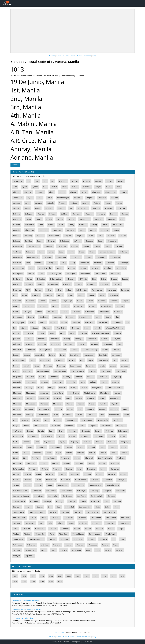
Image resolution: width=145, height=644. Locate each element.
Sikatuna (117, 501)
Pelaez (26, 453)
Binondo (17, 230)
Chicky (92, 252)
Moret (125, 409)
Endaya (114, 279)
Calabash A (112, 241)
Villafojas (17, 550)
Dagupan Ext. (18, 268)
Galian (80, 301)
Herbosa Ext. (104, 312)
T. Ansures (96, 523)
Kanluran (42, 344)
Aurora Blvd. (83, 208)
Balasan (53, 214)
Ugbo (122, 539)
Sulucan (60, 523)
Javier (72, 333)
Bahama (17, 214)
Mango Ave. (97, 388)
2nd (37, 181)
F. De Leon (91, 284)
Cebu (61, 252)
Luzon (16, 371)
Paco (37, 442)
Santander (34, 501)
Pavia (16, 453)
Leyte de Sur (103, 360)
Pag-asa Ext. (49, 442)
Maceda (79, 377)
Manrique (17, 393)
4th (53, 181)
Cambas (75, 246)
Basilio (39, 219)
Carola (97, 246)
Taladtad (26, 529)
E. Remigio (71, 279)
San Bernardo (66, 491)
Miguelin (103, 404)
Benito (61, 225)
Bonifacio (105, 230)
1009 (95, 576)
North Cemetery (40, 426)
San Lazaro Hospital (21, 496)
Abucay (98, 181)
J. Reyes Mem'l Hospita (115, 328)
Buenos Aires (54, 236)
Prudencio (121, 458)
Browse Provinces (84, 56)
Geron (16, 312)
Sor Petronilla (19, 512)
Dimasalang (121, 268)
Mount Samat (43, 415)
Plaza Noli (89, 458)
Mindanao (29, 409)
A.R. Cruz (87, 181)
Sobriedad (70, 507)
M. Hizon (92, 371)
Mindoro (58, 409)
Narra (127, 415)
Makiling (116, 382)
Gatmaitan (43, 306)
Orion (61, 431)
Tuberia (91, 539)
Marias (117, 393)
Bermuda (83, 225)
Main (83, 382)
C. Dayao (51, 241)
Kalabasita (92, 339)
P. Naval (61, 436)
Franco (60, 295)
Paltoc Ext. (112, 442)
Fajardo (38, 290)
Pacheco (26, 442)
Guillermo (76, 312)
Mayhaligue (115, 398)
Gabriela (54, 301)
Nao (102, 415)
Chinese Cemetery (107, 252)
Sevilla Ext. (95, 501)
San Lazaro (120, 491)
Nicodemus (118, 420)
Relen (80, 469)
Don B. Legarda (55, 274)
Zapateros (29, 556)
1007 (78, 576)
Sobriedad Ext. (85, 507)
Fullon (102, 295)
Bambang (101, 214)
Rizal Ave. (50, 474)
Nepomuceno (71, 420)
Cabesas (89, 241)
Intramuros (117, 322)
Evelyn (40, 284)
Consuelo (17, 263)
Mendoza (44, 404)
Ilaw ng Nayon (19, 322)
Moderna (90, 409)
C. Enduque (64, 241)
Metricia (81, 404)
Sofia (98, 507)
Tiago (121, 529)
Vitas (53, 550)
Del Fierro (95, 268)
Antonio (86, 203)
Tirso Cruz (63, 534)
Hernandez (18, 317)
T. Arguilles (110, 523)
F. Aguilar (67, 284)
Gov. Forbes (52, 312)
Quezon (44, 463)
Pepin (49, 453)
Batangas (99, 219)
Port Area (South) (105, 458)
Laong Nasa (75, 355)
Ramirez (69, 469)
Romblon (99, 474)
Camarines (62, 246)
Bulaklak (28, 241)
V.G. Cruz (45, 545)
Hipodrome (43, 317)
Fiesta (25, 295)
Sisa (50, 507)
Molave (102, 409)
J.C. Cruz (16, 333)
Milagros (17, 409)
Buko (101, 236)
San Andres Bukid (20, 491)
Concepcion (61, 257)
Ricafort (16, 474)
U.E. (113, 539)
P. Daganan (123, 431)
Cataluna (30, 252)
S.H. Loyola (121, 480)
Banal (28, 219)
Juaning (67, 339)
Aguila (25, 187)
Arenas (119, 203)
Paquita (69, 447)
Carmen (86, 246)
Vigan (116, 545)
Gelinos (66, 306)
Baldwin (64, 214)
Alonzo (84, 192)
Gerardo (120, 306)
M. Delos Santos (77, 371)
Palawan (87, 442)
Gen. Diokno (79, 306)
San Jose (107, 491)
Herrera (31, 317)
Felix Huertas (82, 290)
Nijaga (16, 426)
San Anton (37, 491)
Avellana (96, 208)
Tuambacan (78, 539)
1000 (15, 576)
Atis (71, 208)
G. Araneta (114, 295)
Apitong (97, 203)
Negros (36, 420)
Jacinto (52, 333)
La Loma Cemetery (90, 350)
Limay (37, 366)
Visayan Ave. (31, 550)
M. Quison (17, 377)
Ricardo (28, 474)
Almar (52, 192)
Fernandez (112, 290)
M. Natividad (106, 371)
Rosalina (112, 474)
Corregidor (52, 263)
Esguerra (17, 284)
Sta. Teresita (96, 518)
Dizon (41, 274)
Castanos (17, 252)
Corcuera (39, 263)
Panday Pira (56, 447)
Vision (44, 550)
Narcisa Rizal (114, 415)
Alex (118, 187)
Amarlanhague (63, 198)
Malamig (29, 388)
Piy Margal (65, 458)
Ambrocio (78, 198)
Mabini (42, 377)
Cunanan (110, 263)
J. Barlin (24, 328)
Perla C (114, 453)
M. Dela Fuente (43, 371)
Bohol (82, 230)
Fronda (81, 295)
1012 (122, 576)
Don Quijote (71, 274)
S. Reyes (95, 480)
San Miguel (39, 496)
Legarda (72, 360)
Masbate (57, 398)
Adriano (121, 181)
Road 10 (62, 474)
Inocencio (76, 322)
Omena (30, 431)
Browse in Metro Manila (66, 56)
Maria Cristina (73, 393)
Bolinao (93, 230)
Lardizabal (116, 355)
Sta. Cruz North (92, 512)
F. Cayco (79, 284)
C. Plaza (77, 241)
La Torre (116, 350)
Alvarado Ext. (111, 192)
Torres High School (36, 539)
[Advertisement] (73, 30)
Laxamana (59, 360)
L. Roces (74, 350)
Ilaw (117, 317)
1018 (60, 581)
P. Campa (109, 431)
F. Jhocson (104, 284)
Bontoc (116, 230)
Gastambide (29, 306)
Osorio (98, 431)
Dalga (31, 268)
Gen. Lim (93, 306)
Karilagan (82, 344)
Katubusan (107, 344)
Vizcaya (64, 550)
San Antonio (51, 491)
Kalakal (104, 339)
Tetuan (111, 529)
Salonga (39, 485)
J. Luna (87, 328)
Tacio (15, 529)
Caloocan (49, 246)
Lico (115, 360)
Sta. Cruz (78, 512)
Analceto (114, 198)
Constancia (101, 257)
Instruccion (89, 322)
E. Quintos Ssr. (56, 279)
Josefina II (41, 339)
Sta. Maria (56, 518)
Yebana (119, 550)
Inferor (64, 322)
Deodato (108, 268)
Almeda (62, 192)
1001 (24, 576)
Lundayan (125, 366)
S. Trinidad (108, 480)
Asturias (61, 208)
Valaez (69, 545)
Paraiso (80, 447)
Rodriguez (75, 474)
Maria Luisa (105, 393)
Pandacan (42, 447)
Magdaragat (31, 382)
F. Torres (117, 284)
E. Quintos (41, 279)
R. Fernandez (18, 469)
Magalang (117, 377)
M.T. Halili (30, 377)
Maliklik (62, 388)
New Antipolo (87, 420)
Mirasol (70, 409)
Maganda (17, 382)
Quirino (91, 463)
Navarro (25, 420)
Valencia (80, 545)
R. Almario (115, 463)
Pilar (25, 458)
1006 (69, 576)
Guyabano (90, 312)
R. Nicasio (33, 469)
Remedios (91, 469)
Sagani (16, 485)
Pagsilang (74, 442)
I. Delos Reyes (85, 317)
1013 (15, 581)
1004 (51, 576)
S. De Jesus (66, 480)
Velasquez (93, 545)
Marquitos (17, 398)
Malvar (84, 388)
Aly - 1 (30, 198)
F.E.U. (28, 290)
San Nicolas (53, 496)
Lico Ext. (124, 360)
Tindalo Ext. (40, 534)
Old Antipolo (106, 426)
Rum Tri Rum (51, 480)
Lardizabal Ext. (19, 360)
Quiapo (55, 463)
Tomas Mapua (78, 534)
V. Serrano (32, 545)
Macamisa (54, 377)
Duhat (29, 279)
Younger (17, 556)
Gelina (55, 306)
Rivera (38, 474)
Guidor (64, 312)
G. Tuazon (30, 301)
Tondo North (111, 534)
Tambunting (40, 529)
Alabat (54, 187)
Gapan (126, 301)
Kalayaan (116, 339)
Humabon (70, 317)
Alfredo (16, 192)
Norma (26, 426)
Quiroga (102, 463)
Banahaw (17, 219)
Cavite (41, 252)
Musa (56, 415)
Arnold (27, 208)
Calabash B (18, 246)
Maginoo (44, 382)
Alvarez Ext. (18, 198)
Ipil (128, 322)
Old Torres (17, 431)
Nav (15, 420)
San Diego (81, 491)
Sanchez (111, 496)
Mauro (102, 398)
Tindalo (16, 534)
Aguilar (35, 187)
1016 (42, 581)
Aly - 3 (50, 198)
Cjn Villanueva (33, 257)
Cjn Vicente (18, 257)
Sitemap (66, 642)
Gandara (114, 301)
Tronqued (64, 539)
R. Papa (45, 469)
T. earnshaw (124, 523)
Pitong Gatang (50, 458)
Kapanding (55, 344)
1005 (60, 576)
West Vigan (76, 550)
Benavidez (29, 225)
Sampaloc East (78, 485)
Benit (41, 225)
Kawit (119, 344)
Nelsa (47, 420)
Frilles (70, 295)
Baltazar (89, 214)
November (69, 426)
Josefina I (29, 339)
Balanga (41, 214)
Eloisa (103, 279)
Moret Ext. (17, 415)
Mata (68, 398)
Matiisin (79, 398)
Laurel (32, 360)
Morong (29, 415)
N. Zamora (67, 415)
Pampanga (125, 442)
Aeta (15, 187)
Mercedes (57, 404)
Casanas (119, 246)
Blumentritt (29, 230)
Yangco (108, 550)
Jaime (62, 333)
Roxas (39, 480)
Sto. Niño (17, 523)
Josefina (118, 333)
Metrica (69, 404)
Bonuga (16, 236)
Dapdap (71, 268)
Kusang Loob (45, 350)
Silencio (29, 507)
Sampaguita (62, 485)
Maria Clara (58, 393)
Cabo (100, 241)
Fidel (15, 295)
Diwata (31, 274)
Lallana (52, 355)
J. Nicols (98, 328)
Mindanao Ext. (44, 409)
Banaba (125, 214)
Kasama (95, 344)
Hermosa (118, 312)
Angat (28, 203)
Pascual (92, 447)
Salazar (27, 485)
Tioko (52, 534)
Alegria (109, 187)
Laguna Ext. (40, 355)
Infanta (53, 322)
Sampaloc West (95, 485)
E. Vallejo (83, 279)
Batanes (71, 219)
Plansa (77, 458)
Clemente (47, 257)
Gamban (102, 301)
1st (29, 181)
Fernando (125, 290)
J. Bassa (35, 328)
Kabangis (79, 339)
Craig (63, 263)
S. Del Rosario (81, 480)
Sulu (41, 523)
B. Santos (109, 208)
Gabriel (42, 301)
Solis (116, 507)
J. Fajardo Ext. (61, 328)
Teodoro (99, 529)
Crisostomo (85, 263)
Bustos (40, 241)
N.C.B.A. (80, 415)
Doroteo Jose (100, 274)
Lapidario (103, 355)
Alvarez (124, 192)
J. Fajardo (47, 328)
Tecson (77, 529)
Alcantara (87, 187)
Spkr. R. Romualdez (37, 512)
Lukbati (113, 366)
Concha (88, 257)
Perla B (103, 453)
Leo (82, 360)
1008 (87, 576)
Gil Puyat (27, 312)
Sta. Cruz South (19, 518)
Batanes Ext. (85, 219)
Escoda (125, 279)
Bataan (60, 219)
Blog (94, 56)
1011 (113, 576)
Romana (87, 474)
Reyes (103, 469)
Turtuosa (103, 539)
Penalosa (38, 453)
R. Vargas (57, 469)
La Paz (105, 350)
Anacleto (102, 198)
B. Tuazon (121, 208)
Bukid (91, 236)
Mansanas (30, 393)
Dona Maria (85, 274)
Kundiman (17, 350)
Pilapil (16, 458)
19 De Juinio (18, 181)
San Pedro (81, 496)
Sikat (106, 501)
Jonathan (83, 333)
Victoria (105, 545)
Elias (94, 279)
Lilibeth (26, 366)
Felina (49, 290)
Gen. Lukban (106, 306)
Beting (94, 225)
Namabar (92, 415)
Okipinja (93, 426)
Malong (73, 388)
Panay (30, 447)
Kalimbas (17, 344)
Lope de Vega (76, 366)
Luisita (102, 366)
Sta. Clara (65, 512)
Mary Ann (30, 398)
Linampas (48, 366)
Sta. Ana (53, 512)
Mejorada (17, 404)
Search (52, 56)
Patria (124, 447)
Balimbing (77, 214)
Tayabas (53, 529)
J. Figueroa (75, 328)
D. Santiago (124, 263)
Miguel (92, 404)
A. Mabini (63, 181)
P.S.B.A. (123, 436)
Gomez (39, 312)
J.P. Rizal (41, 333)
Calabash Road (34, 246)
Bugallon (68, 236)
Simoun (40, 507)
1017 (51, 581)
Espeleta (29, 284)
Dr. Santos (17, 279)
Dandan (60, 268)
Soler (107, 507)
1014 (24, 581)
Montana (114, 409)
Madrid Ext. (103, 377)
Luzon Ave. (28, 371)
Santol (83, 501)
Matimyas (91, 398)
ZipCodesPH (59, 633)
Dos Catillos (115, 274)
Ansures (39, 203)
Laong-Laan (89, 355)
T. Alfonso (83, 523)
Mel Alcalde (31, 404)
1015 (33, 581)
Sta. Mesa (82, 518)
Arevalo (16, 208)
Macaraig (67, 377)
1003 (42, 576)
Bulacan (111, 236)
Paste (102, 447)
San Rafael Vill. (97, 496)
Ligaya (16, 366)
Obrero (82, 426)
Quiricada (79, 463)
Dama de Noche (45, 268)
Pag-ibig (62, 442)
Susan (71, 523)
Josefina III (55, 339)
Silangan (17, 507)
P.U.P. (16, 442)
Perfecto (81, 453)
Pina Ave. (36, 458)
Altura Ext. (96, 192)
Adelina (109, 181)
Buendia (40, 236)
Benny (71, 225)
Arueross (49, 208)
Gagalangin (67, 301)
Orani (51, 431)
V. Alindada (18, 545)
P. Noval (72, 436)
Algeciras (28, 192)
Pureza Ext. (31, 463)
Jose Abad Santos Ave (101, 333)
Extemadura (53, 284)
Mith (80, 409)
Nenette (57, 420)
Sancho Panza (19, 501)
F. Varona (17, 290)
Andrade (17, 203)
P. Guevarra (18, 436)
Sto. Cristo (125, 518)
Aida (45, 187)
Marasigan (44, 393)
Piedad (125, 453)
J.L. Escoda (29, 333)
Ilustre (32, 322)
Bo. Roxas (71, 230)
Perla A (92, 453)
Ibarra (98, 317)
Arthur (38, 208)
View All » (15, 165)
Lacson (16, 355)
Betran (105, 225)
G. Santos (17, 301)
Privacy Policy (57, 642)
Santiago (47, 501)
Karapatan (69, 344)
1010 (104, 576)
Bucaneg (28, 236)
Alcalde (75, 187)
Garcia (16, 306)
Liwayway (61, 366)
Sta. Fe (33, 518)
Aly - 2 (40, 198)
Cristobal (98, 263)
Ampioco (90, 198)
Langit (63, 355)
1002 (33, 576)
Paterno (113, 447)
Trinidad (52, 539)
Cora (28, 263)
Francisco (36, 295)
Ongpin (41, 431)
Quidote (67, 463)
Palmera (99, 442)
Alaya (64, 187)
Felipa (69, 290)
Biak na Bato (118, 225)
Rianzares (115, 469)
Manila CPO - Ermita (114, 388)
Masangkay (44, 398)
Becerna (17, 225)
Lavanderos (45, 360)
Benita (51, 225)
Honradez (57, 317)
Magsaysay (58, 382)
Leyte (91, 360)
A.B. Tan (75, 181)
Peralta (69, 453)
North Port (56, 426)
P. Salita (112, 436)
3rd (45, 181)
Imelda (42, 322)
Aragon (108, 203)
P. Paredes (85, 436)
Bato (122, 219)
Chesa (82, 252)
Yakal (88, 550)
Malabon (17, 388)
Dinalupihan (18, 274)
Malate (40, 388)
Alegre (98, 187)
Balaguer (29, 214)
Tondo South (18, 539)
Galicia (90, 301)
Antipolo (50, 203)
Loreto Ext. (90, 366)
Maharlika (71, 382)
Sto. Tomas (30, 523)
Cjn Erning (123, 252)
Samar (50, 485)
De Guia (83, 268)
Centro (71, 252)
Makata (93, 382)
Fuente (92, 295)
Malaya (51, 388)
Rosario (123, 474)
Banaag (113, 214)
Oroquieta (72, 431)
